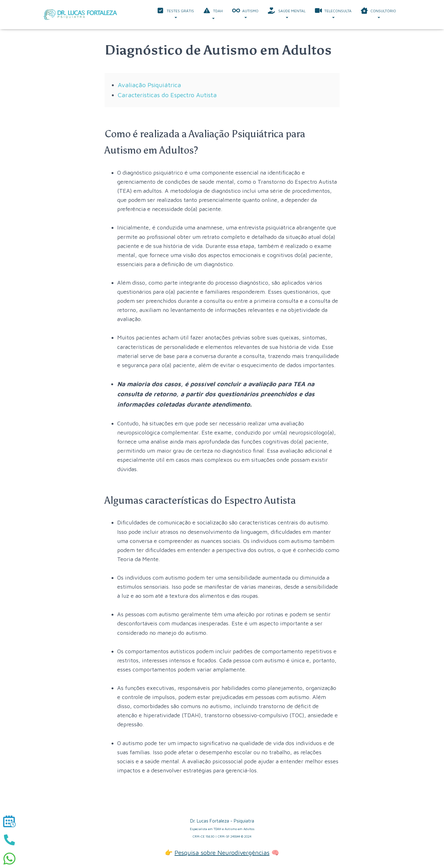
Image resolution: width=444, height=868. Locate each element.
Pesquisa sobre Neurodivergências (222, 852)
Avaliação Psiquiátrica (149, 85)
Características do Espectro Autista (167, 95)
